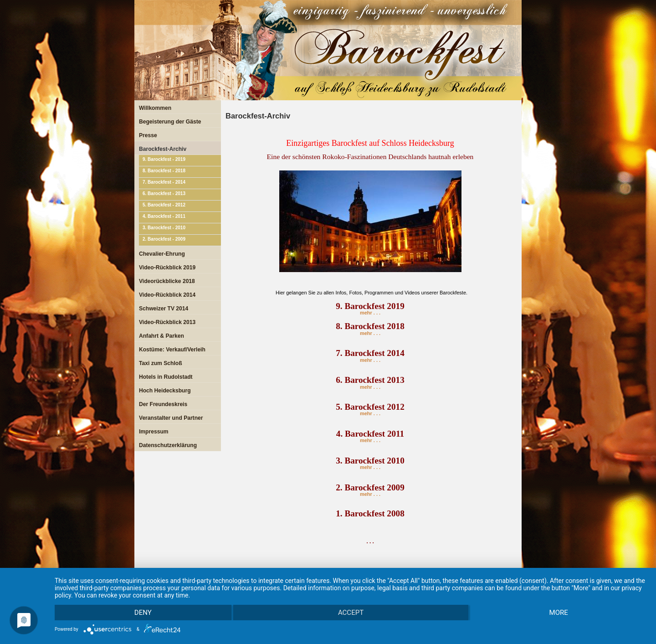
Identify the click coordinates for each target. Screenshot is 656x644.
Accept (351, 613)
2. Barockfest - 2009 (164, 239)
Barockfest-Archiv (163, 149)
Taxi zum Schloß (161, 363)
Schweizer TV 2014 (164, 309)
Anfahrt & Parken (161, 336)
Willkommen (155, 108)
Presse (148, 135)
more (559, 613)
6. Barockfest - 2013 (164, 193)
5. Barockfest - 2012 (164, 205)
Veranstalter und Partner (171, 418)
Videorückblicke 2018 (167, 281)
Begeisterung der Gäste (170, 122)
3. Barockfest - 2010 (164, 228)
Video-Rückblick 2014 (167, 295)
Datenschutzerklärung (168, 445)
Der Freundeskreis (163, 404)
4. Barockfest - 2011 (164, 216)
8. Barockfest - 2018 (164, 171)
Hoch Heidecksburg (165, 391)
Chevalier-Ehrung (162, 254)
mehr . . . (370, 310)
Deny (143, 613)
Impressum (154, 432)
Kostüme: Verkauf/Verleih (172, 350)
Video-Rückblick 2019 (167, 268)
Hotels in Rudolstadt (166, 377)
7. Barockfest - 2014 (164, 182)
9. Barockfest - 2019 (164, 159)
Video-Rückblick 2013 (167, 322)
